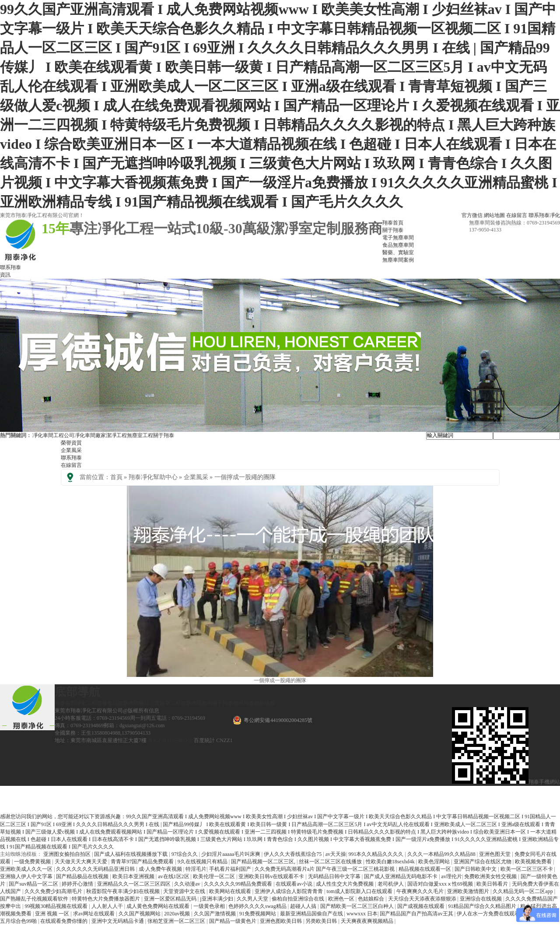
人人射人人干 (108, 906)
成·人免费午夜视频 (161, 869)
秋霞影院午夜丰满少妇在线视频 (124, 891)
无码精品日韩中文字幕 (335, 876)
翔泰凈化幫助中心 (153, 477)
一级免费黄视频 (33, 862)
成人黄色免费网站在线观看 (159, 906)
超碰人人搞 (304, 906)
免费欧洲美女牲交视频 (491, 876)
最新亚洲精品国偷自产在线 (312, 914)
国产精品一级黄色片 (233, 921)
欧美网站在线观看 (231, 891)
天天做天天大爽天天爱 (82, 862)
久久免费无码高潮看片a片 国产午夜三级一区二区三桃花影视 (325, 869)
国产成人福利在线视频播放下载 (131, 854)
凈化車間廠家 (90, 435)
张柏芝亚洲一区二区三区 (177, 921)
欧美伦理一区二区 (215, 876)
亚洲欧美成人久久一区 (27, 869)
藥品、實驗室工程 (160, 703)
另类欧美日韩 (322, 921)
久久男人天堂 (253, 899)
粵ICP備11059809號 (170, 740)
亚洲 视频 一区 (53, 914)
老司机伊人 (391, 884)
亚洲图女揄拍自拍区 (68, 854)
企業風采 (71, 450)
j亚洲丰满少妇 (217, 899)
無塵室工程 (140, 435)
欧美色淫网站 (435, 862)
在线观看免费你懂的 (65, 921)
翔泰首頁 (65, 703)
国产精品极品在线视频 (83, 876)
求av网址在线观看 (94, 914)
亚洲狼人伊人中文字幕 (27, 876)
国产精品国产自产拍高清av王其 (417, 914)
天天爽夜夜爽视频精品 (368, 921)
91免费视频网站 (258, 914)
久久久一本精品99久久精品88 (442, 854)
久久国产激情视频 (215, 914)
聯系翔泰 (10, 267)
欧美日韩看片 (493, 884)
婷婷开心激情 (78, 884)
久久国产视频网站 (140, 914)
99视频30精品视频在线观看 (57, 906)
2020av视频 (178, 914)
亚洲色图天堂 (495, 854)
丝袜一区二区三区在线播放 (331, 862)
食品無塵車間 (123, 703)
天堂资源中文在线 (185, 891)
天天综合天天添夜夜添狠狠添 (423, 899)
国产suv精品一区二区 (34, 884)
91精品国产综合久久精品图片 (483, 906)
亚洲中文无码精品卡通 (118, 921)
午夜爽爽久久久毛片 (421, 891)
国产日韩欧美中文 (476, 869)
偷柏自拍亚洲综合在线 (299, 899)
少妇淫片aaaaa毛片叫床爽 (231, 854)
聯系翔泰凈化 (544, 215)
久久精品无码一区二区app (523, 891)
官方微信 (472, 215)
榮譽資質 (71, 443)
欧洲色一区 (342, 899)
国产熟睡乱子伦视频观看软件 (35, 899)
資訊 (5, 275)
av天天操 (336, 854)
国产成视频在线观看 (422, 906)
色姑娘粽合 (372, 899)
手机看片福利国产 (231, 869)
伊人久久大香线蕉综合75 (293, 854)
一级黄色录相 (210, 906)
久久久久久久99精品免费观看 (239, 884)
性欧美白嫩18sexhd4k (391, 862)
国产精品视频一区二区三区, (264, 862)
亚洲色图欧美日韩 (282, 921)
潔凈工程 (116, 435)
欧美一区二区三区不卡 (527, 869)
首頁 (116, 477)
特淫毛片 (196, 869)
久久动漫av (188, 884)
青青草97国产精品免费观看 (143, 862)
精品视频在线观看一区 (425, 869)
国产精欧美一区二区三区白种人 (358, 906)
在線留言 (517, 215)
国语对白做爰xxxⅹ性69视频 (441, 884)
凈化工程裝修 (91, 703)
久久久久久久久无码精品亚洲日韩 (96, 869)
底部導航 (77, 692)
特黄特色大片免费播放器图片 (107, 899)
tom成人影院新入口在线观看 (360, 891)
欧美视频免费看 (534, 862)
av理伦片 (452, 876)
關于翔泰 (164, 435)
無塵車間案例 (196, 703)
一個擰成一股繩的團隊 (245, 477)
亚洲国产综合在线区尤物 (483, 862)
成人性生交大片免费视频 (345, 884)
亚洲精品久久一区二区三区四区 (135, 884)
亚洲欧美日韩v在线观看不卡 (272, 876)
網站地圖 (494, 215)
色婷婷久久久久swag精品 (258, 906)
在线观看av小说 (294, 884)
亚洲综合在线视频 (481, 899)
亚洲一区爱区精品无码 (171, 899)
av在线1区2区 (174, 876)
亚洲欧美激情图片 (469, 891)
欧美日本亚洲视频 (134, 876)
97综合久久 (185, 854)
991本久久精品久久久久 (376, 854)
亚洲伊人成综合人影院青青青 (289, 891)
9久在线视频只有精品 (203, 862)
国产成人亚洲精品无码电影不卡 (401, 876)
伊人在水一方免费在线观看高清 (494, 914)
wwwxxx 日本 (362, 914)
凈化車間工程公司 (53, 435)
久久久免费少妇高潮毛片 (54, 891)
